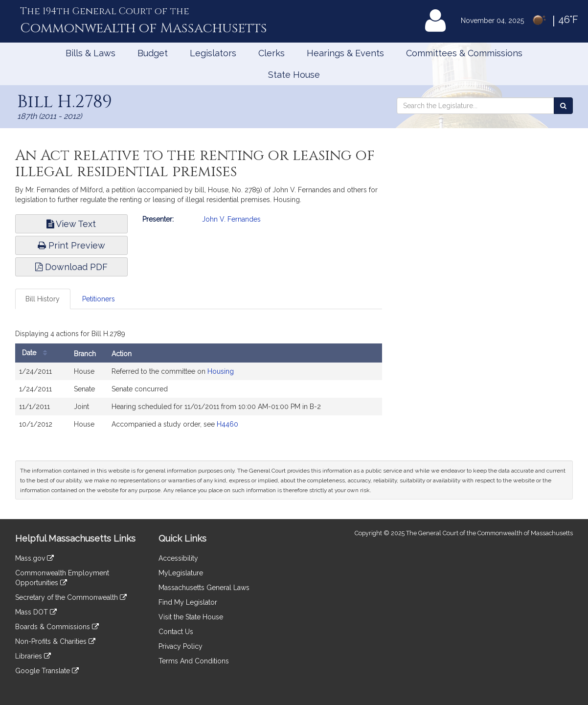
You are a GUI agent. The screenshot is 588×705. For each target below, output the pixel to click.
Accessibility (178, 558)
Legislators (213, 53)
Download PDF (71, 267)
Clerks (271, 53)
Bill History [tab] (43, 299)
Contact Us (176, 632)
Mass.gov (34, 558)
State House (294, 75)
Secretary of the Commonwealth (71, 597)
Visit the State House (191, 617)
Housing (221, 371)
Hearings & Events (345, 53)
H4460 (227, 424)
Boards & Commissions (57, 627)
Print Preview (71, 245)
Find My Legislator (188, 602)
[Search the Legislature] (563, 106)
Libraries (33, 656)
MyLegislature (181, 573)
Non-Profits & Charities (55, 641)
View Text (71, 224)
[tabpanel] (199, 382)
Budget (153, 53)
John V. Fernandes (231, 219)
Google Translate (47, 671)
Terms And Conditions (194, 661)
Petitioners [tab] (99, 299)
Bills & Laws (90, 53)
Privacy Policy (181, 646)
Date (37, 353)
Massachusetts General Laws (204, 588)
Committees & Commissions (464, 53)
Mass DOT (36, 612)
